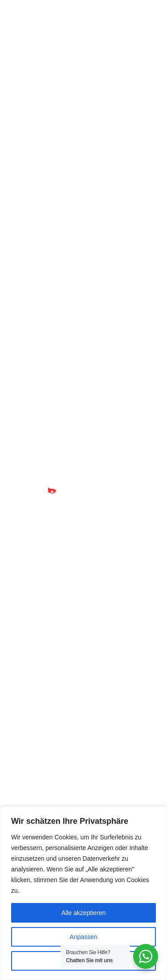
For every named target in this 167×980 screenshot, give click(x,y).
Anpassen (83, 937)
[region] (83, 893)
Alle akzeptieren (84, 913)
